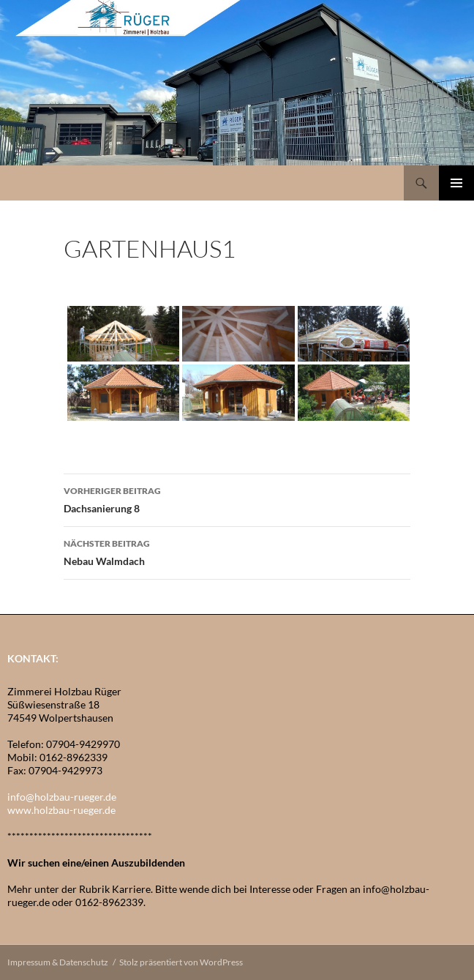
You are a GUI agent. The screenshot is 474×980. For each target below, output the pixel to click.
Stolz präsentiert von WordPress (181, 962)
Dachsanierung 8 (237, 498)
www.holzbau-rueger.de (61, 810)
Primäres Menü (456, 183)
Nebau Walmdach (237, 551)
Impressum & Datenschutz (58, 962)
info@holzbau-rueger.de (62, 797)
